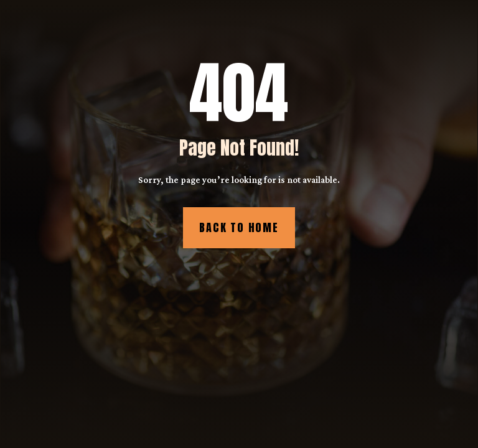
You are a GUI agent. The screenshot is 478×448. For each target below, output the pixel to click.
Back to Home (239, 227)
